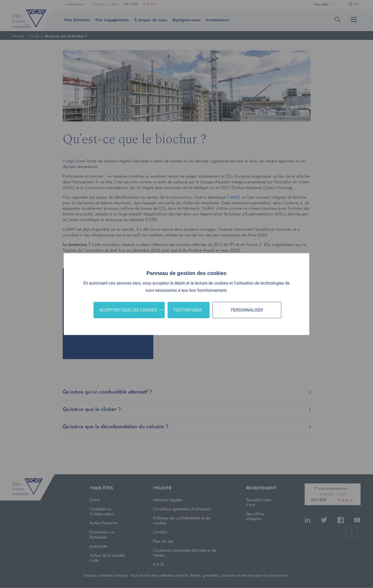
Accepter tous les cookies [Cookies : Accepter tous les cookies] (128, 310)
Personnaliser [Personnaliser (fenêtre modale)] (247, 310)
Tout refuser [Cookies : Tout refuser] (188, 310)
